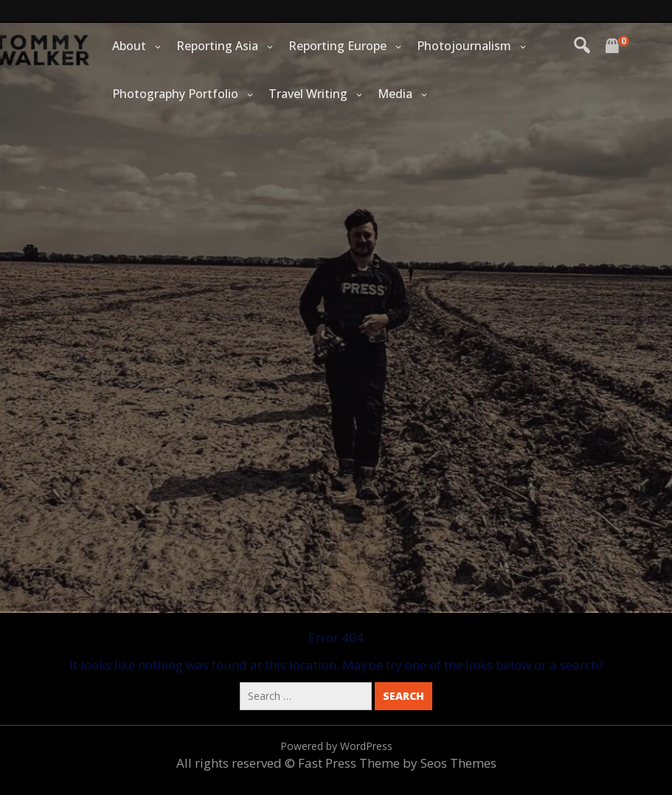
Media (395, 94)
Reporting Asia (217, 46)
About (129, 46)
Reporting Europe (337, 46)
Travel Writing (308, 94)
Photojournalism (464, 46)
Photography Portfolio (175, 94)
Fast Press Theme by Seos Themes (397, 763)
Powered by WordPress (336, 746)
